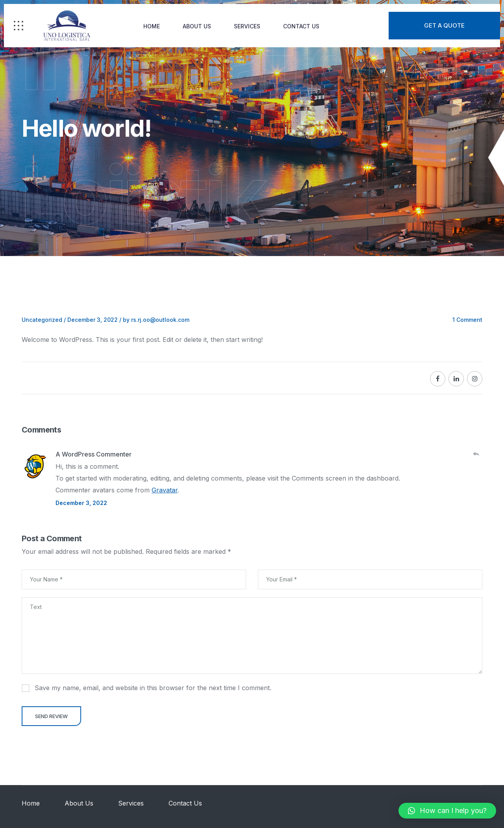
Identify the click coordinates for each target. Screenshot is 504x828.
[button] (447, 811)
